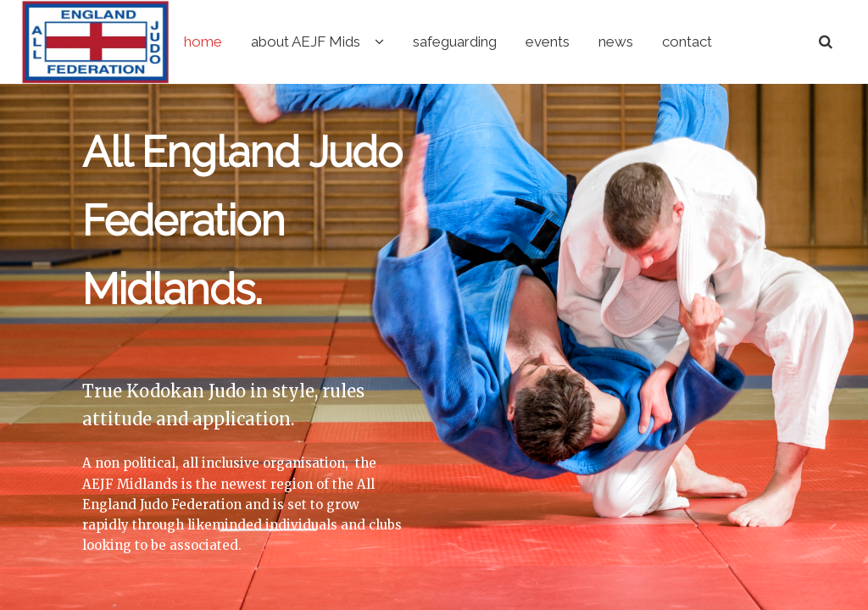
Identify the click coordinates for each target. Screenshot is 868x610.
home (273, 42)
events (617, 42)
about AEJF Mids (375, 42)
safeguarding (524, 42)
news (685, 42)
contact (757, 42)
